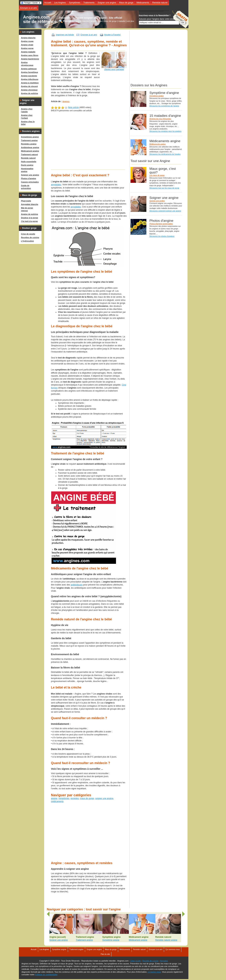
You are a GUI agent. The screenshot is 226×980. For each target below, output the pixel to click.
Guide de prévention (26, 187)
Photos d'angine (29, 178)
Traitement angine (29, 140)
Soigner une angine (107, 3)
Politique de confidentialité (46, 975)
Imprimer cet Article (65, 35)
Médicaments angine (157, 144)
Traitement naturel (29, 154)
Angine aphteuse (29, 69)
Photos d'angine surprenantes (161, 224)
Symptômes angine (30, 137)
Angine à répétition (30, 83)
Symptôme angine (157, 96)
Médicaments (143, 3)
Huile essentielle (29, 162)
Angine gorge (27, 48)
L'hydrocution (27, 241)
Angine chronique (29, 90)
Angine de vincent (29, 86)
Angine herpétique (30, 72)
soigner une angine (104, 798)
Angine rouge (27, 41)
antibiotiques (77, 585)
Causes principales (30, 182)
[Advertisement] (92, 143)
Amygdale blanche (30, 204)
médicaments (57, 801)
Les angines (28, 32)
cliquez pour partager (114, 69)
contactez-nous (154, 972)
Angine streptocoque (27, 64)
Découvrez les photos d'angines (162, 236)
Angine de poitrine (30, 93)
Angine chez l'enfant (27, 117)
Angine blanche (28, 38)
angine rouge (96, 21)
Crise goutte (136, 961)
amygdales (56, 185)
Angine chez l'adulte (27, 110)
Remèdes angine (29, 144)
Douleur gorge (29, 228)
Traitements (89, 3)
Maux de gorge (126, 3)
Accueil (48, 3)
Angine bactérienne (30, 59)
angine (54, 798)
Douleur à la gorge (30, 218)
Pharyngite (26, 201)
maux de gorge (110, 21)
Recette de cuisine (151, 961)
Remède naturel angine (166, 940)
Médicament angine (30, 151)
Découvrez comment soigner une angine (165, 211)
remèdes (75, 798)
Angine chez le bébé (28, 123)
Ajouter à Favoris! (112, 35)
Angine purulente (29, 76)
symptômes (64, 798)
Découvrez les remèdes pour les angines (165, 131)
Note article (73, 107)
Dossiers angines (31, 131)
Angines (66, 101)
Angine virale (27, 45)
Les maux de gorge (157, 175)
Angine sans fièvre (30, 55)
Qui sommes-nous (173, 949)
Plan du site (105, 954)
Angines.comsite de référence (40, 19)
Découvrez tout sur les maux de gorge (164, 188)
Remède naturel (160, 3)
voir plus (131, 21)
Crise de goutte (28, 234)
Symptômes (75, 3)
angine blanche (82, 21)
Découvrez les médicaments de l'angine (165, 154)
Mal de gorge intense (27, 209)
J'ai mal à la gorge (29, 221)
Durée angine (27, 165)
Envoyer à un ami (29, 8)
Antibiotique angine (30, 147)
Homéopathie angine (27, 170)
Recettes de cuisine (30, 237)
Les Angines (60, 3)
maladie (122, 21)
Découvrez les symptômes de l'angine (164, 106)
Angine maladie (28, 52)
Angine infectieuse (30, 79)
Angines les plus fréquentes (160, 119)
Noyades (164, 961)
